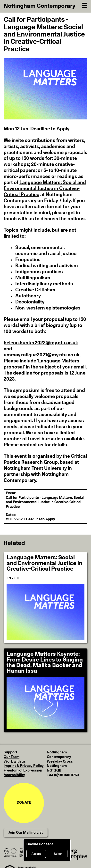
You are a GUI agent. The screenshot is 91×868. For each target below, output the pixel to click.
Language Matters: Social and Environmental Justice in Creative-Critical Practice (45, 189)
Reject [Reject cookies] (58, 854)
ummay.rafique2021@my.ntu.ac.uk (42, 355)
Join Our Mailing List (26, 833)
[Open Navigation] (85, 5)
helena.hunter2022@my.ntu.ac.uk (41, 343)
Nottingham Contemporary (39, 6)
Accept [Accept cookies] (36, 854)
